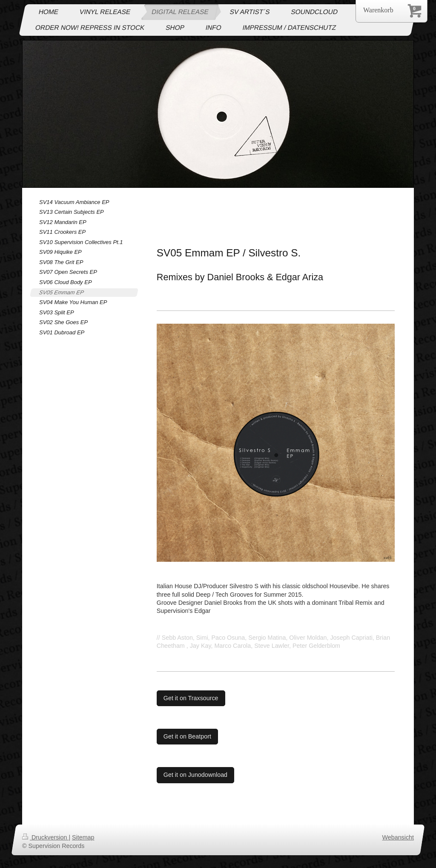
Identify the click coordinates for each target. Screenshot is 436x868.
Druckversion (45, 837)
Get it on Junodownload (195, 775)
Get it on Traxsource (191, 698)
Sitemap (83, 837)
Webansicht (398, 837)
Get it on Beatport (187, 736)
